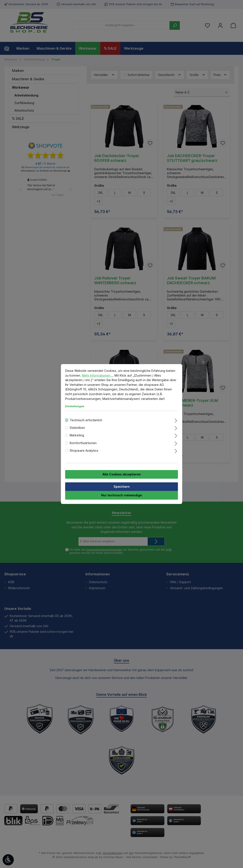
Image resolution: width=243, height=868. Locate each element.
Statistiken (77, 428)
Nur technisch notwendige (121, 495)
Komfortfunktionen (83, 443)
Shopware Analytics (84, 451)
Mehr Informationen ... (98, 375)
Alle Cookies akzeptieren (122, 474)
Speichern (122, 487)
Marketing (77, 435)
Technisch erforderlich (86, 420)
